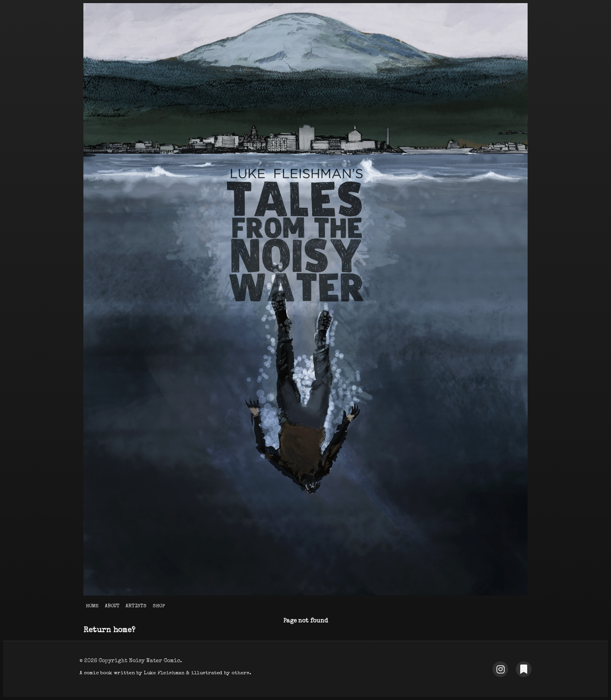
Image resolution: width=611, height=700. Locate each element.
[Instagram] (500, 669)
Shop (159, 606)
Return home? (109, 631)
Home (92, 606)
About (112, 606)
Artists (136, 606)
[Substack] (524, 669)
